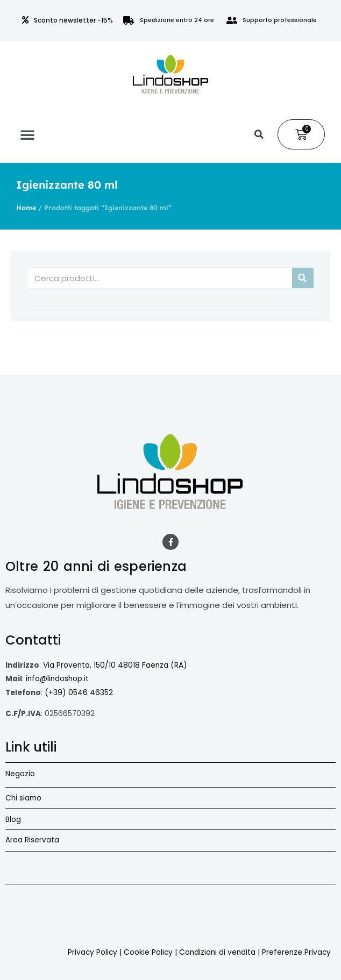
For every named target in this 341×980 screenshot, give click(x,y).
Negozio (20, 774)
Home (26, 208)
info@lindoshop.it (57, 679)
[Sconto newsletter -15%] (25, 20)
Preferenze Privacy (296, 952)
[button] (27, 134)
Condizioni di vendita (217, 952)
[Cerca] (303, 278)
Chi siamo (23, 798)
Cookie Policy (148, 952)
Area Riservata (32, 840)
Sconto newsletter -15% (73, 20)
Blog (13, 820)
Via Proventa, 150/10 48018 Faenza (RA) (115, 665)
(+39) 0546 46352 (79, 693)
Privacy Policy (93, 952)
